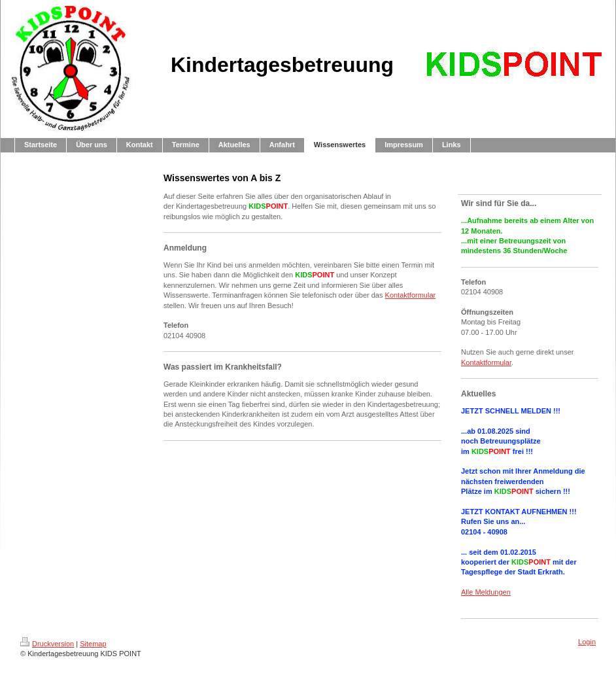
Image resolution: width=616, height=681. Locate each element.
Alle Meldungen (486, 592)
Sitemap (93, 644)
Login (587, 642)
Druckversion (47, 644)
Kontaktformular (411, 295)
